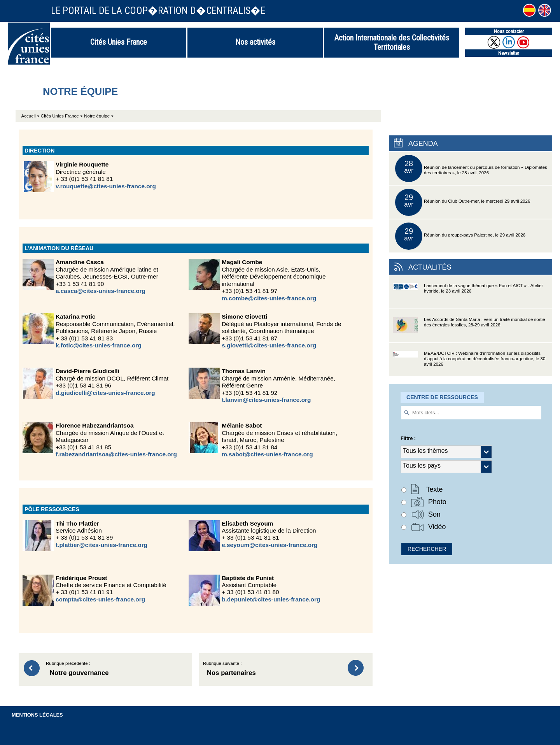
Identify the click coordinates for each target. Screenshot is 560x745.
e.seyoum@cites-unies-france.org (269, 545)
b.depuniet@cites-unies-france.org (271, 599)
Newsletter (509, 53)
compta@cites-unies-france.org (100, 599)
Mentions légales (37, 715)
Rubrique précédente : (115, 670)
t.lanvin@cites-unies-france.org (266, 400)
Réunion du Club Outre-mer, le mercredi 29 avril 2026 (463, 202)
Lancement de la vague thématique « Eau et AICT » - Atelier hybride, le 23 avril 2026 (468, 296)
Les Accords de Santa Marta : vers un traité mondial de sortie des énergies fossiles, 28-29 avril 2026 (469, 330)
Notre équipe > (99, 116)
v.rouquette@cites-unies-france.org (106, 186)
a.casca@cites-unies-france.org (101, 291)
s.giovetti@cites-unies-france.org (269, 345)
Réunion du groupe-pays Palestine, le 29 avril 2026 (460, 236)
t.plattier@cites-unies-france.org (101, 545)
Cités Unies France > (62, 116)
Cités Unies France (119, 42)
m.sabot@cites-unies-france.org (267, 454)
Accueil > (31, 116)
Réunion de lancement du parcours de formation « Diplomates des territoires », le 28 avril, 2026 (471, 168)
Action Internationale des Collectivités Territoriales (392, 42)
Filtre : (408, 438)
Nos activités (255, 42)
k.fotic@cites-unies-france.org (99, 345)
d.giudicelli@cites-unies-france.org (105, 393)
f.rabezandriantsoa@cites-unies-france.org (116, 454)
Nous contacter (509, 31)
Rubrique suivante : (272, 670)
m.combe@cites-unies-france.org (269, 298)
